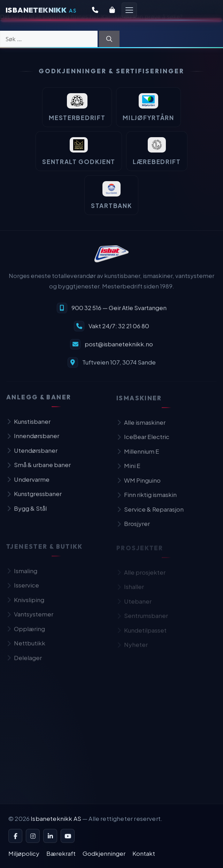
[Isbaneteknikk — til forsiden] (111, 258)
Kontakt (144, 853)
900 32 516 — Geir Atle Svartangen (119, 311)
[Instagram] (33, 836)
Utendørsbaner (32, 455)
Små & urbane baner (39, 469)
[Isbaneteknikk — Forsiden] (41, 10)
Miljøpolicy (24, 853)
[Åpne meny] (129, 10)
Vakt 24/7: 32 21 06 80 (119, 329)
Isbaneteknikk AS (56, 818)
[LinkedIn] (50, 836)
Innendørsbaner (33, 440)
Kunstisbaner (28, 426)
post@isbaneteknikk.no (119, 347)
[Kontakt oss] (95, 10)
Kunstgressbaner (34, 498)
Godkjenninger (104, 853)
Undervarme (28, 484)
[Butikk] (112, 10)
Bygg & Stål (26, 513)
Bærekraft (61, 853)
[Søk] (109, 39)
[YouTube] (68, 836)
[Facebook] (15, 836)
